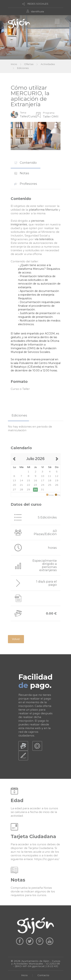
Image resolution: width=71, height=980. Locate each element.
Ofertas (29, 64)
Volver (16, 639)
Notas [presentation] (22, 173)
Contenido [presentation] (26, 163)
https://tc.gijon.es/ (47, 859)
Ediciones (23, 68)
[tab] (26, 163)
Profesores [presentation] (26, 184)
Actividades (48, 64)
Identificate (38, 12)
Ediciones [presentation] (19, 415)
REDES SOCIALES (38, 4)
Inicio (14, 64)
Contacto (43, 975)
